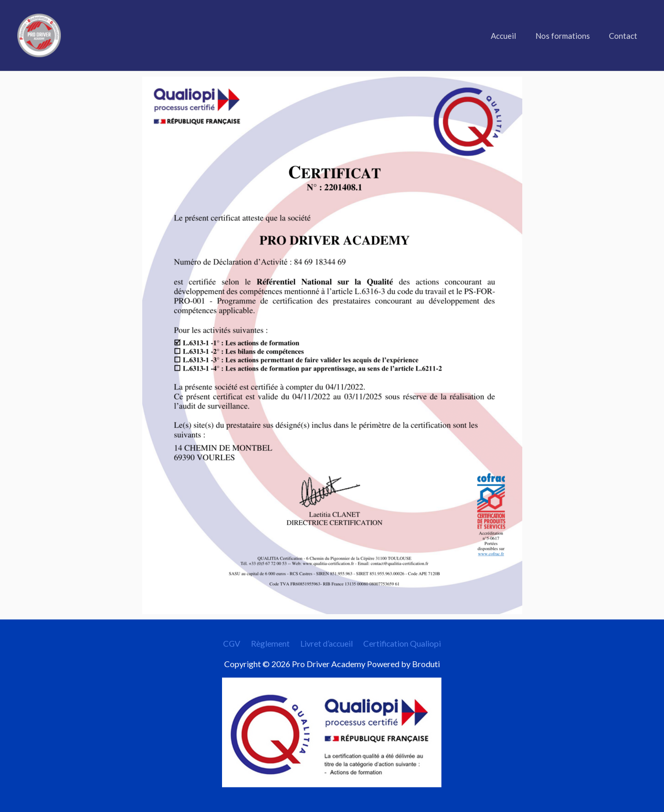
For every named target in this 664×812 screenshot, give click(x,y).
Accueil (512, 36)
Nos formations (568, 36)
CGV (234, 643)
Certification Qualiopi (400, 643)
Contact (625, 36)
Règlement (271, 643)
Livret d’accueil (325, 643)
